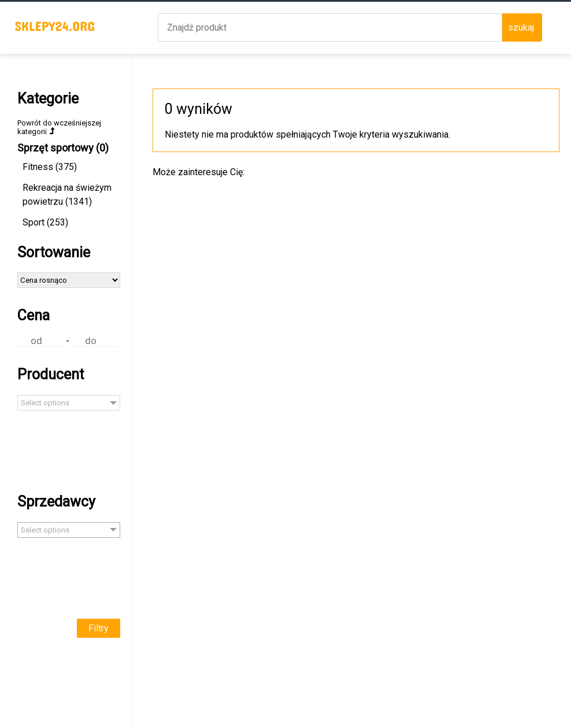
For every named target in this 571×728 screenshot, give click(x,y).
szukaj (521, 27)
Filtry (99, 628)
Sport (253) (45, 222)
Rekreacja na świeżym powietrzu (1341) (67, 195)
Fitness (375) (50, 167)
